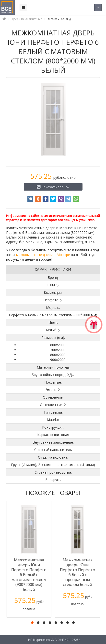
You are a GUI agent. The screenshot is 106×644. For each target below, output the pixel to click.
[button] (32, 623)
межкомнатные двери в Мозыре (43, 255)
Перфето (51, 300)
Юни (51, 285)
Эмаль (51, 390)
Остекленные (51, 405)
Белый (51, 330)
